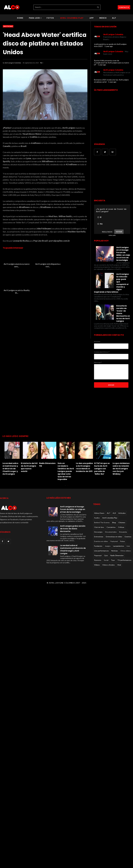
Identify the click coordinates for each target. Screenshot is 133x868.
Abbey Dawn (99, 513)
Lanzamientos (119, 546)
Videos (97, 565)
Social (106, 560)
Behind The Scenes (102, 522)
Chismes (122, 522)
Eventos (128, 537)
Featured (114, 541)
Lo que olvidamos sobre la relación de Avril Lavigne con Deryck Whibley (121, 469)
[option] (12, 458)
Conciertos (111, 527)
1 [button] (65, 487)
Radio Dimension (117, 555)
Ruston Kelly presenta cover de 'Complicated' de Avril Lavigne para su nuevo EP (112, 63)
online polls (112, 235)
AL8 (114, 513)
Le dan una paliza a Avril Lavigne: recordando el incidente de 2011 (84, 467)
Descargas (98, 532)
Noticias (8, 26)
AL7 (114, 18)
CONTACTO (124, 7)
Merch (103, 18)
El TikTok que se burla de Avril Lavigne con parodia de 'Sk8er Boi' (102, 469)
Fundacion (98, 546)
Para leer (35, 18)
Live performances (101, 551)
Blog (114, 522)
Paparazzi (98, 555)
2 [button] (68, 487)
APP (92, 18)
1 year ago (109, 46)
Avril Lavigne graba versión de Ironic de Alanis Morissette (73, 529)
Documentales (111, 532)
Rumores (98, 560)
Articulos (122, 513)
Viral (119, 565)
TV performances (124, 560)
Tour (113, 560)
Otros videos (126, 551)
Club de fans (99, 527)
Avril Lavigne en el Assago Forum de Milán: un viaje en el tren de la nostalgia (73, 509)
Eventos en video (101, 541)
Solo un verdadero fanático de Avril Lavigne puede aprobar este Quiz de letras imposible (66, 471)
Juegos (108, 546)
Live (128, 546)
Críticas (121, 527)
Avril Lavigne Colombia (13, 63)
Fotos (50, 18)
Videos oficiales (109, 565)
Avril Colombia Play (72, 18)
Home (20, 18)
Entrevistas (99, 537)
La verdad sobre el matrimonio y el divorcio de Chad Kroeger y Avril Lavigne (10, 469)
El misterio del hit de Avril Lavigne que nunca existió (29, 467)
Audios (97, 518)
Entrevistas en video (114, 537)
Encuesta (123, 532)
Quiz (106, 555)
